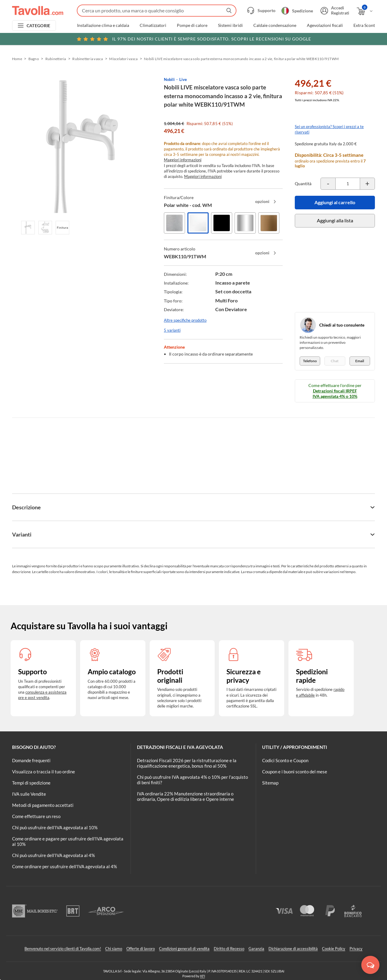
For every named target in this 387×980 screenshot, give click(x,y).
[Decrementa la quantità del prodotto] (328, 184)
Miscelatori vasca (123, 59)
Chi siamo (114, 949)
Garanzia (256, 949)
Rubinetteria (56, 59)
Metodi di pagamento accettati (43, 805)
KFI (203, 976)
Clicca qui (336, 38)
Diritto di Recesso (229, 949)
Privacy (356, 949)
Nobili (169, 79)
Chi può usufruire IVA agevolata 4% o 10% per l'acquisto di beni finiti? (192, 780)
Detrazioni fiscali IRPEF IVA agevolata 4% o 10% (335, 393)
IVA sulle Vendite (29, 794)
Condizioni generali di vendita (184, 949)
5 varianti (172, 330)
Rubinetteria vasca (88, 59)
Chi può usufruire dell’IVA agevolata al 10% (55, 827)
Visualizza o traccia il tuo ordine (44, 772)
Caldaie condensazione (275, 25)
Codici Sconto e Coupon (285, 760)
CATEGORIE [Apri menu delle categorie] (39, 26)
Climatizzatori (153, 25)
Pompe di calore (192, 25)
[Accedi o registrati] (334, 11)
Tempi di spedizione (31, 783)
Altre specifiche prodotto (185, 320)
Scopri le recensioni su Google (194, 39)
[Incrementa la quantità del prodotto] (367, 184)
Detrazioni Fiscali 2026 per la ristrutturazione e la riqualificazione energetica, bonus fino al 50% (187, 763)
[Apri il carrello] (365, 11)
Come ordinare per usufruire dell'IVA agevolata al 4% (65, 866)
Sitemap (270, 783)
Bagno (34, 59)
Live (183, 79)
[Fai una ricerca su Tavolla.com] (157, 11)
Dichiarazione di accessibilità (293, 949)
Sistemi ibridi (230, 25)
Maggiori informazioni (183, 160)
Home (17, 59)
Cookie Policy (334, 949)
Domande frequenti (31, 760)
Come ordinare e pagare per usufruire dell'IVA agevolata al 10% (68, 841)
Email (360, 361)
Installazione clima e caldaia (103, 25)
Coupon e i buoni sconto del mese (295, 772)
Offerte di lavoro (141, 949)
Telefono (310, 361)
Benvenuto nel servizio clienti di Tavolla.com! (63, 949)
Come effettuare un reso (36, 816)
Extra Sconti (365, 25)
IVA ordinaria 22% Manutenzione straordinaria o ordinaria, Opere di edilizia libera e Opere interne (185, 796)
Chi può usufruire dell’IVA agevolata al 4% (54, 855)
